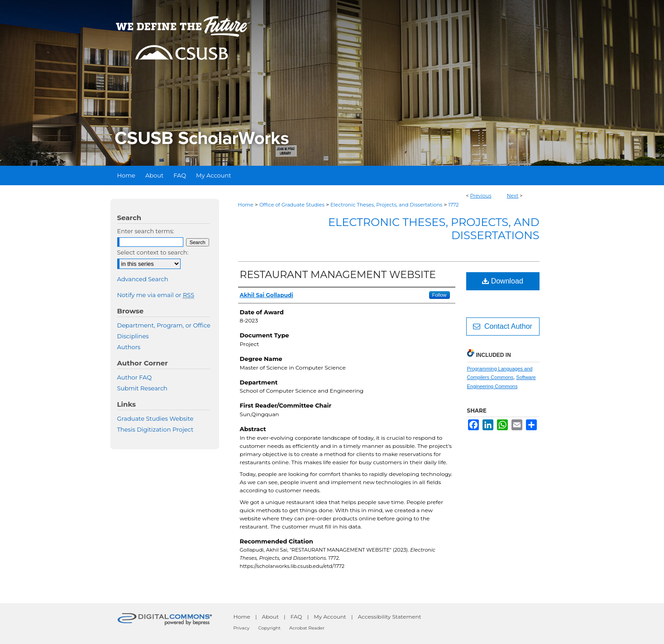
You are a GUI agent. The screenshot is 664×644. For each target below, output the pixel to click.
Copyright (269, 628)
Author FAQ (135, 377)
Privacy (242, 628)
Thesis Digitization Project (155, 429)
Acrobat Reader (307, 628)
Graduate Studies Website (155, 418)
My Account (330, 617)
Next (513, 196)
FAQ (296, 617)
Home (246, 205)
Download (503, 281)
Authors (129, 347)
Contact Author (503, 326)
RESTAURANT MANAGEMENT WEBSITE (338, 275)
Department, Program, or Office (164, 325)
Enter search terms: (146, 231)
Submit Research (142, 388)
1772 (453, 205)
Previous (481, 196)
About (270, 617)
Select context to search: (153, 252)
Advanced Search (143, 279)
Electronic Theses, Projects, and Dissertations (386, 205)
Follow (439, 295)
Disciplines (133, 336)
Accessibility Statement (390, 617)
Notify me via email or (156, 295)
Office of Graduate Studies (292, 205)
